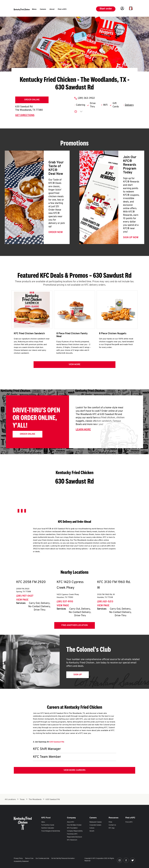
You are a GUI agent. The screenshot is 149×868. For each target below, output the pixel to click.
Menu (43, 822)
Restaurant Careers (96, 822)
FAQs (110, 822)
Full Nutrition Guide (48, 825)
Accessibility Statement (21, 861)
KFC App (112, 828)
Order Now (56, 232)
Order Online (32, 100)
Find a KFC (129, 822)
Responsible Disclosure (74, 837)
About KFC (71, 822)
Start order (106, 9)
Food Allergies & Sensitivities (51, 831)
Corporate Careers (95, 825)
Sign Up (78, 675)
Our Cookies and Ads (42, 858)
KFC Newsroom (72, 840)
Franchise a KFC (72, 834)
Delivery (129, 105)
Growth (92, 831)
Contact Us (112, 825)
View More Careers (74, 770)
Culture (92, 828)
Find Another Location (75, 625)
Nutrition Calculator (48, 828)
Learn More (83, 430)
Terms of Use (29, 858)
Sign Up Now (131, 238)
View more (74, 365)
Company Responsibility (75, 831)
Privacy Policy (18, 858)
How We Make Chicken (74, 825)
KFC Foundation (72, 828)
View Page (22, 600)
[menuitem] (34, 9)
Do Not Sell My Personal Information (63, 858)
